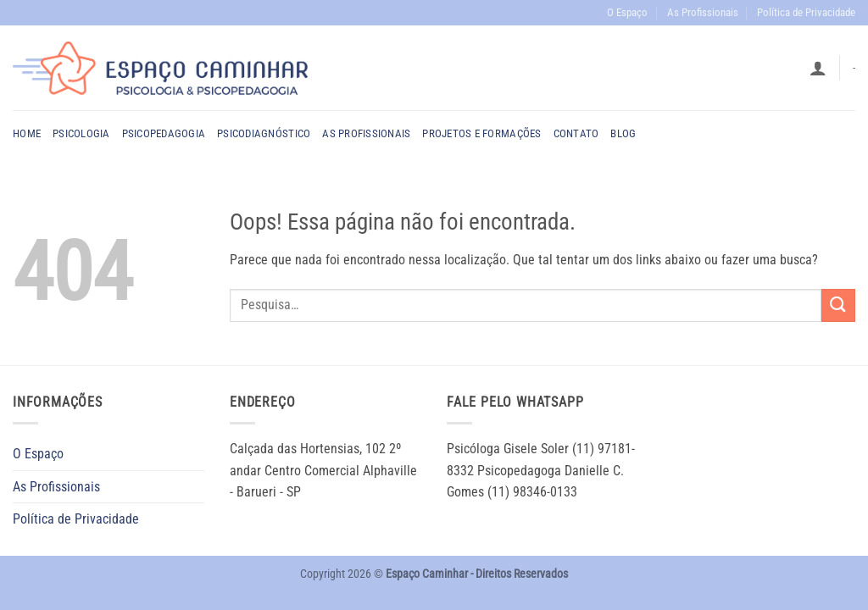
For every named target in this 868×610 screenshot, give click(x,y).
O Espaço (627, 12)
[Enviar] (838, 305)
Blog (623, 133)
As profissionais (366, 133)
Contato (576, 133)
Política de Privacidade (806, 12)
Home (27, 133)
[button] (818, 68)
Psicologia (81, 133)
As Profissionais (703, 12)
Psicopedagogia (164, 133)
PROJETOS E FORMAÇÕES (481, 133)
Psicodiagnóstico (264, 133)
